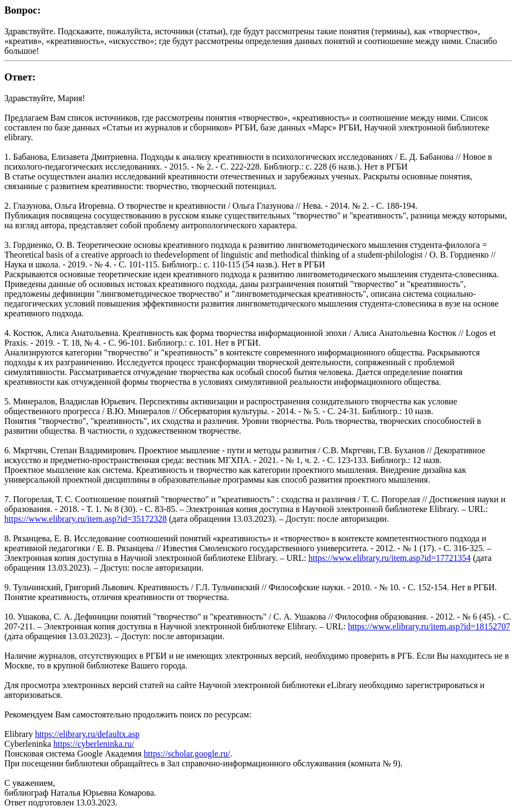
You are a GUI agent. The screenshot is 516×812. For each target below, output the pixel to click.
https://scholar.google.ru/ (187, 754)
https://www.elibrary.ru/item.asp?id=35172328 (86, 519)
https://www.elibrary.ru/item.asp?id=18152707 (429, 626)
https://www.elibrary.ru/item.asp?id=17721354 (390, 558)
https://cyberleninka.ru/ (94, 744)
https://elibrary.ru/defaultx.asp (87, 734)
